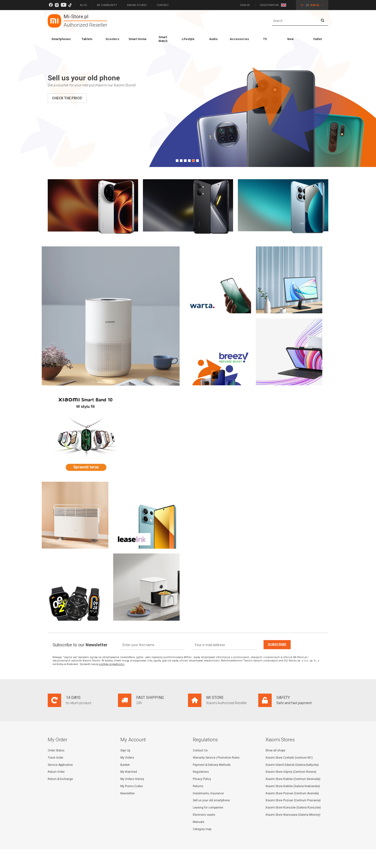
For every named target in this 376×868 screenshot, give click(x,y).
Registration (269, 5)
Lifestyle (188, 39)
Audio (213, 39)
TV (265, 39)
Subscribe (277, 644)
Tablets (87, 39)
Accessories (239, 39)
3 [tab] (185, 161)
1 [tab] (177, 161)
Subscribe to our (80, 645)
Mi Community (107, 5)
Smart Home (138, 39)
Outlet (317, 39)
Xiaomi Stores (137, 5)
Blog (84, 5)
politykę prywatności (112, 664)
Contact (163, 5)
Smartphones (61, 39)
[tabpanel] (188, 89)
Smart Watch (163, 39)
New (290, 39)
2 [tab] (181, 161)
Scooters (112, 39)
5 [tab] (193, 161)
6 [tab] (197, 161)
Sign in (245, 5)
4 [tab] (189, 161)
